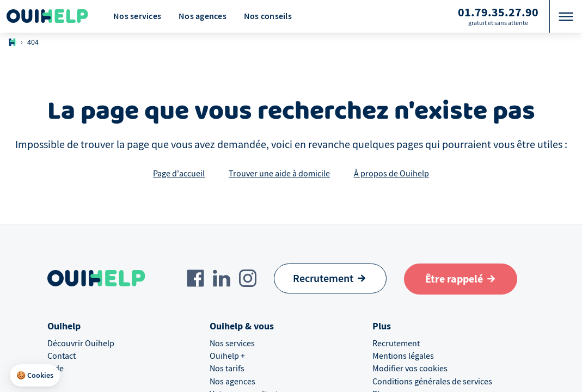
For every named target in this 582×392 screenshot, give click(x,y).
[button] (35, 376)
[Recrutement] (330, 278)
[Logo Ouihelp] (47, 16)
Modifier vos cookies (410, 369)
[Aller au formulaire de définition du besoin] (461, 279)
